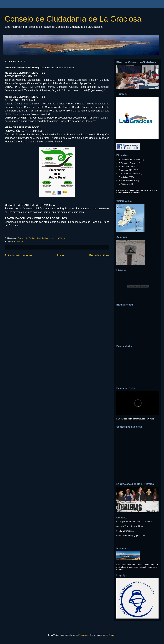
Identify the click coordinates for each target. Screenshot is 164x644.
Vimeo (151, 419)
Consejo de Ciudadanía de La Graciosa (73, 19)
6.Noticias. (19, 241)
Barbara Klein (139, 419)
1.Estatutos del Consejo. (130, 160)
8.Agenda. (123, 184)
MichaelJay (83, 635)
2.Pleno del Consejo (128, 163)
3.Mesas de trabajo (128, 167)
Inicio (60, 255)
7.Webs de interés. (127, 181)
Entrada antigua (99, 255)
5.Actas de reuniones (128, 173)
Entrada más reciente (18, 255)
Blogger (112, 635)
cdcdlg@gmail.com (136, 536)
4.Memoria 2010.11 (128, 170)
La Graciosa (122, 419)
